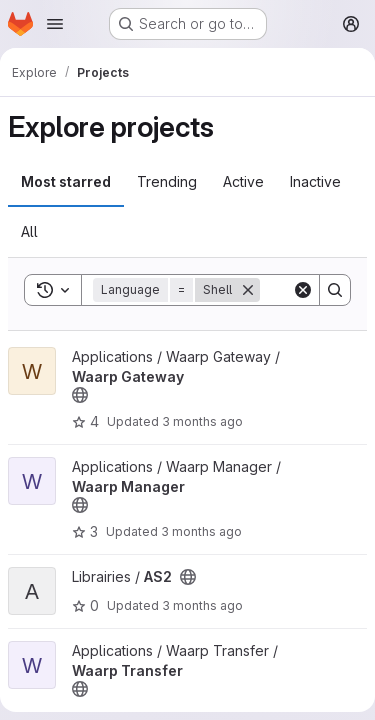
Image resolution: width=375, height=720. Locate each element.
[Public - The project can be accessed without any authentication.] (80, 395)
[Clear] (303, 290)
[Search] (335, 290)
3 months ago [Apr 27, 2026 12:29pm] (201, 531)
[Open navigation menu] (55, 24)
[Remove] (248, 290)
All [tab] (29, 231)
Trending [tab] (167, 181)
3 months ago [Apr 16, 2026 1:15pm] (202, 605)
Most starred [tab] (66, 181)
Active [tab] (243, 181)
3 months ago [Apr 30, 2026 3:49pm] (202, 421)
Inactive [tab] (315, 181)
